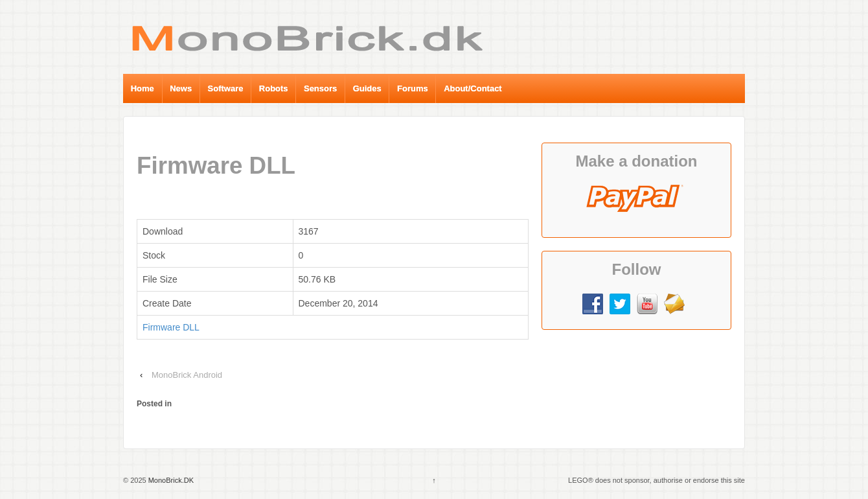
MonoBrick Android (187, 375)
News (181, 88)
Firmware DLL (171, 327)
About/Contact (473, 88)
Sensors (320, 88)
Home (143, 88)
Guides (367, 88)
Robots (274, 88)
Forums (413, 88)
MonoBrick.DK (170, 480)
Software (226, 88)
